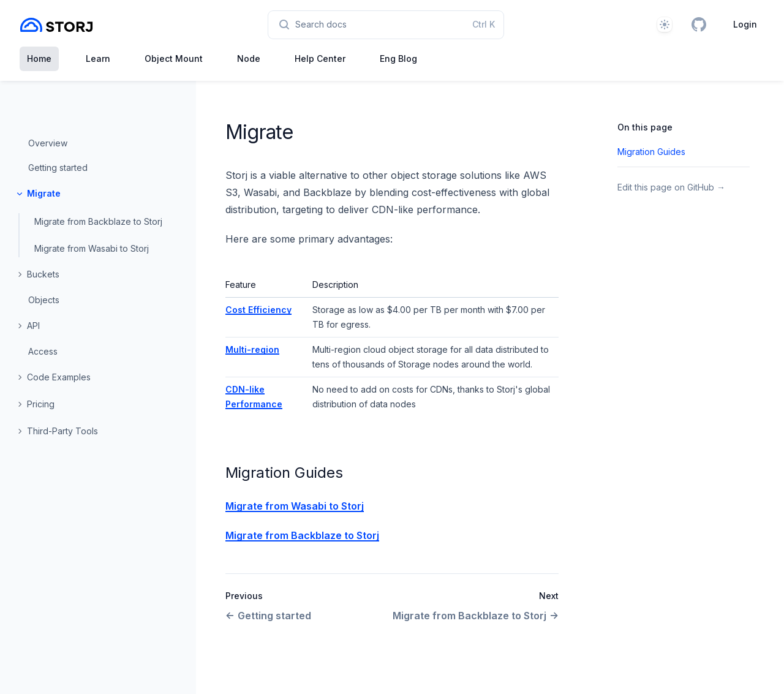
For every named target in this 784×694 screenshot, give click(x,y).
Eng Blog (398, 58)
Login (745, 24)
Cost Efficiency (258, 310)
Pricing (41, 404)
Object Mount (174, 58)
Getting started (58, 168)
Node (249, 58)
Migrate (44, 193)
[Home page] (56, 25)
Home (39, 58)
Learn (98, 58)
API (33, 326)
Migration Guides (284, 473)
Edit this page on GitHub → (671, 187)
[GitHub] (699, 25)
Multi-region (252, 349)
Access (43, 351)
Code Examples (59, 377)
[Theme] (665, 25)
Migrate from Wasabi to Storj (92, 248)
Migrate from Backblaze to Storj (98, 221)
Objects (44, 300)
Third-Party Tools (62, 431)
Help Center (320, 58)
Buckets (43, 274)
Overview (48, 143)
